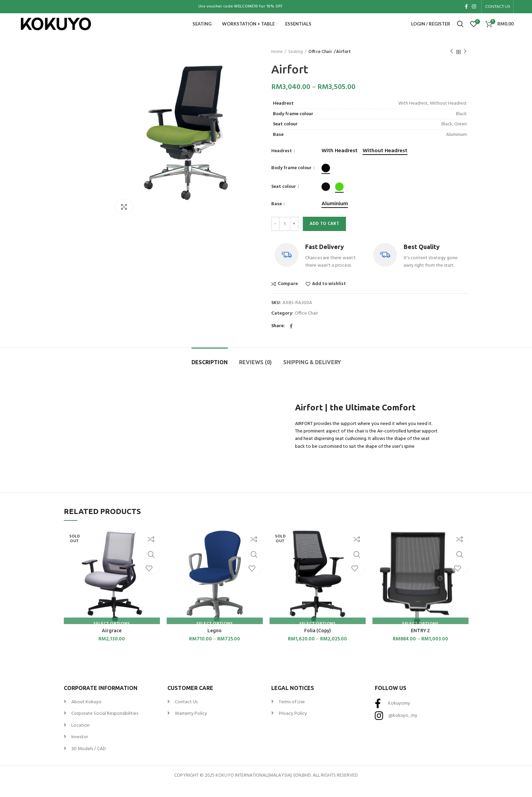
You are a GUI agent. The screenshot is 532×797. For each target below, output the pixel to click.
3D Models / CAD (89, 760)
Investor (80, 749)
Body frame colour (292, 180)
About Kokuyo (86, 714)
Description (210, 374)
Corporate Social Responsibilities (105, 725)
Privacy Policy (293, 725)
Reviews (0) (255, 374)
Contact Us (186, 714)
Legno (215, 642)
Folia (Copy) (318, 642)
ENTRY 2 (420, 642)
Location (80, 737)
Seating (296, 64)
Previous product (452, 64)
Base (277, 216)
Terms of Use (292, 714)
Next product (465, 64)
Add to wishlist (329, 296)
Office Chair (319, 64)
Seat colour (284, 198)
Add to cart (324, 236)
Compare (288, 296)
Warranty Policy (191, 725)
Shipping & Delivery (312, 374)
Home (277, 64)
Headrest (282, 163)
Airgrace (112, 642)
